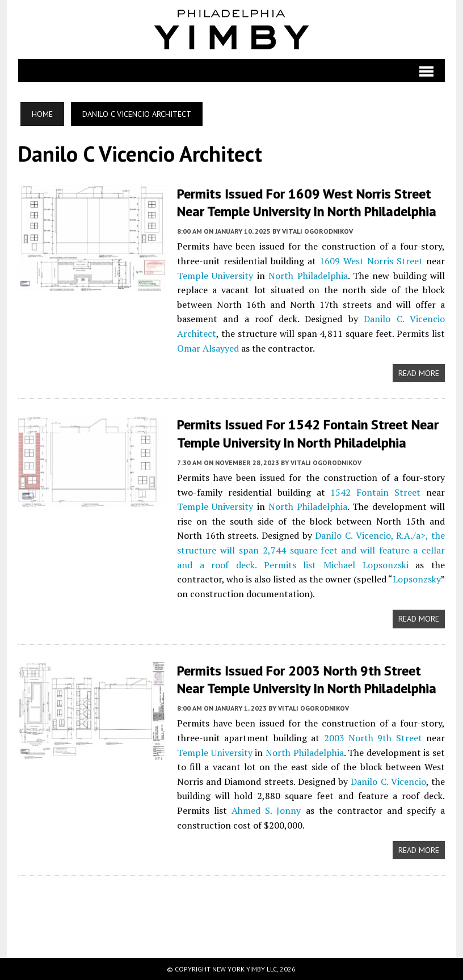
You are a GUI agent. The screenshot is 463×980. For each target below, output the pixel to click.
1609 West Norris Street (372, 261)
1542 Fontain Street (376, 492)
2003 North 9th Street (374, 738)
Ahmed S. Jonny (266, 810)
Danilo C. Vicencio (389, 782)
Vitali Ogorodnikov (316, 231)
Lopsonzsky (401, 579)
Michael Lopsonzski (324, 565)
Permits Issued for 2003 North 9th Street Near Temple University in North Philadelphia (305, 679)
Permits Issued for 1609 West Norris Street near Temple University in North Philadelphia (305, 202)
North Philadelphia (308, 276)
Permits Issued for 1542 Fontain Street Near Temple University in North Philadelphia (306, 433)
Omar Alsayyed (206, 348)
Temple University (214, 276)
